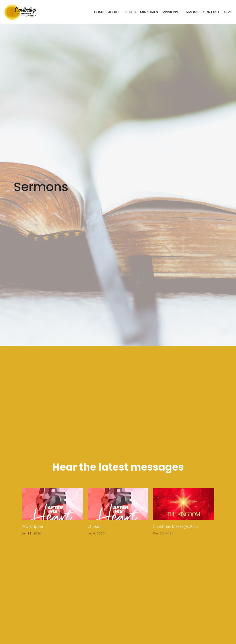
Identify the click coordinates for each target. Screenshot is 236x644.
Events (130, 12)
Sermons (190, 12)
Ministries (149, 12)
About (114, 12)
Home (99, 12)
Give (228, 12)
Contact (211, 12)
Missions (170, 12)
